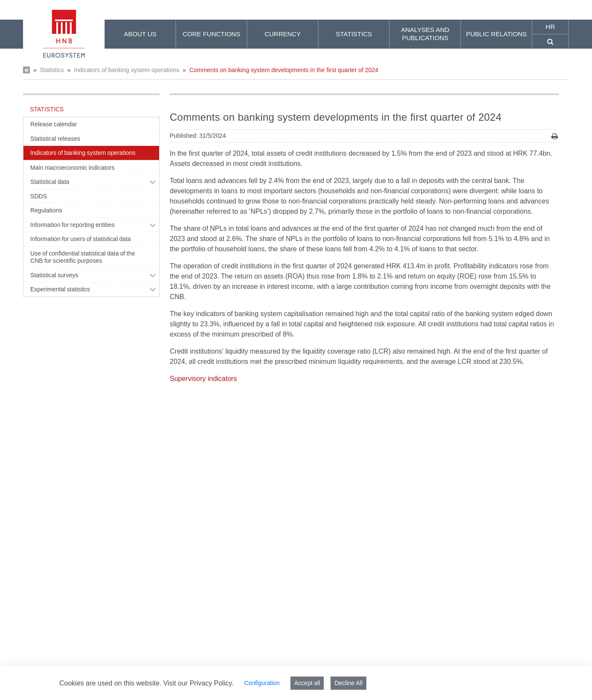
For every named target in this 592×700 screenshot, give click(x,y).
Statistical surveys (54, 275)
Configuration (262, 683)
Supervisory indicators (203, 379)
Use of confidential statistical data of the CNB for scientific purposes (83, 257)
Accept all (307, 683)
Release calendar (54, 124)
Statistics (52, 70)
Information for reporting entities (73, 225)
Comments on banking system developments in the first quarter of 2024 (284, 70)
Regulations (46, 210)
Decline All (348, 683)
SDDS (39, 196)
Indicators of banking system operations (127, 70)
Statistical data (50, 182)
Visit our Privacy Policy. (199, 683)
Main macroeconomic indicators (73, 168)
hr (550, 27)
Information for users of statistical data (81, 239)
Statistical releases (55, 139)
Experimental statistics (60, 289)
